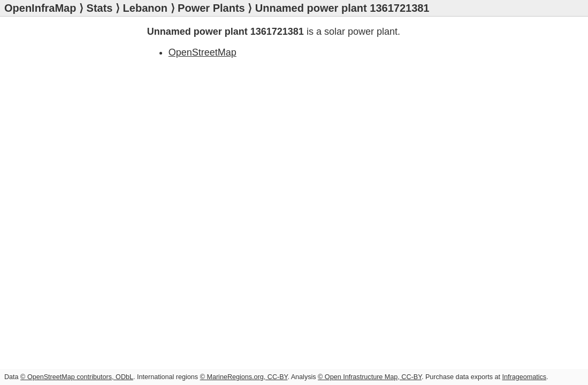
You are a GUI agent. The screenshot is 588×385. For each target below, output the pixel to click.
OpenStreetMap (203, 52)
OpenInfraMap (40, 8)
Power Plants (211, 8)
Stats (100, 8)
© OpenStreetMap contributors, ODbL (77, 377)
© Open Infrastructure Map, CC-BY (370, 377)
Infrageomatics (524, 377)
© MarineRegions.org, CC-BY (244, 377)
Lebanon (145, 8)
